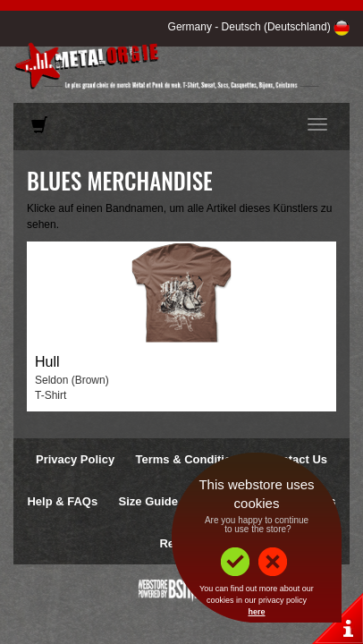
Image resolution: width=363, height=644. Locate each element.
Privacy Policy (75, 459)
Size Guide (148, 501)
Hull (47, 362)
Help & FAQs (62, 501)
